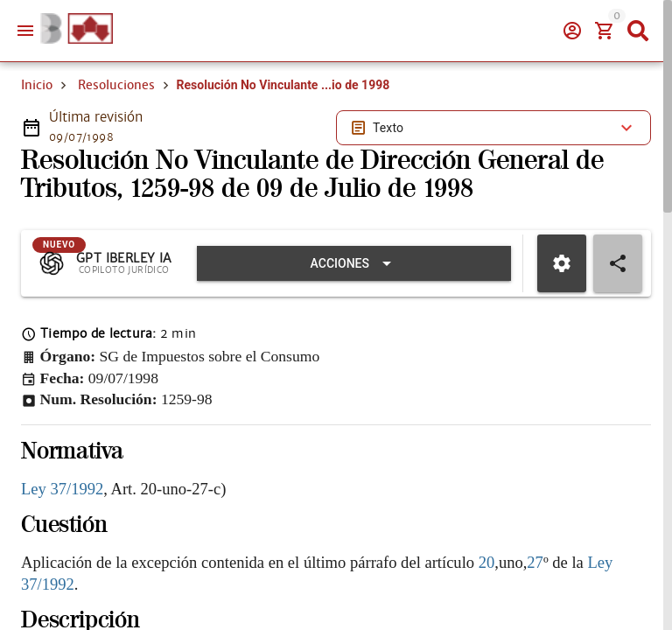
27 (535, 562)
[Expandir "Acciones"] (354, 263)
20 (487, 562)
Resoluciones (116, 85)
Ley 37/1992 (62, 489)
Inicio (37, 85)
